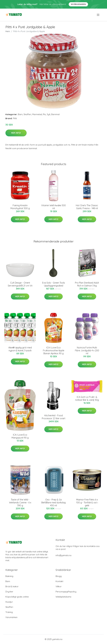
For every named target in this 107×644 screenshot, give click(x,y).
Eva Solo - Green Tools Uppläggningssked (54, 284)
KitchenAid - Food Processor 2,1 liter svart (54, 417)
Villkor (59, 586)
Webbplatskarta (63, 597)
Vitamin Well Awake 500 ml (53, 207)
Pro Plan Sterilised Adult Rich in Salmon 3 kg (87, 284)
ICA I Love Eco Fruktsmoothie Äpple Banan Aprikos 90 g (54, 350)
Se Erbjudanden (78, 4)
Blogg (59, 576)
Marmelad (37, 114)
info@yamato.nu (64, 555)
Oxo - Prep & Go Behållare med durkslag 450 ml (53, 503)
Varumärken (11, 617)
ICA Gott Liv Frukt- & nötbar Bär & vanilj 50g (87, 398)
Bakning (9, 576)
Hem (8, 31)
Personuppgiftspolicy (66, 592)
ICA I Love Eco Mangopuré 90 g (20, 436)
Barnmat (55, 114)
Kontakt (59, 581)
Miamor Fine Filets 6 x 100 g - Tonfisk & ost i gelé (87, 503)
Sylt (49, 114)
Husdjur (9, 602)
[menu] (98, 15)
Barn (20, 114)
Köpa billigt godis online (17, 597)
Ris (44, 114)
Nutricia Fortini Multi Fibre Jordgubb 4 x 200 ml (87, 350)
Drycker (9, 592)
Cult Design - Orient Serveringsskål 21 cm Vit (20, 284)
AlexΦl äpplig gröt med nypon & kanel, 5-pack (20, 349)
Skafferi (27, 114)
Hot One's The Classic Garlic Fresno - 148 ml (87, 207)
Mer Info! (16, 133)
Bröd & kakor (12, 586)
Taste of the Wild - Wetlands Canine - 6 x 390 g (20, 503)
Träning (9, 612)
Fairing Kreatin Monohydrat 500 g (20, 207)
